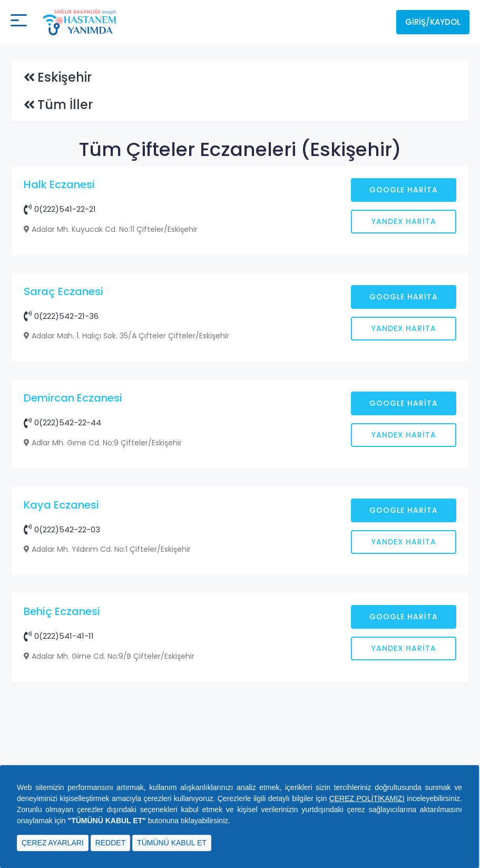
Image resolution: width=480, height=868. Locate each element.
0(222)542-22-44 (62, 592)
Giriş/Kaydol (433, 22)
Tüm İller (65, 105)
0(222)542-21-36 (61, 485)
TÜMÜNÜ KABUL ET (172, 843)
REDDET (111, 843)
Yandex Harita (404, 221)
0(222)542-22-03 (62, 699)
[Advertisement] (240, 350)
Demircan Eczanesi (73, 567)
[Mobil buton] (19, 22)
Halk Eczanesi (59, 184)
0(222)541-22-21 (60, 209)
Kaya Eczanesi (61, 674)
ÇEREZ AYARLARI (53, 843)
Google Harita (404, 190)
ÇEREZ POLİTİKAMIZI (367, 798)
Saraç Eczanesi (63, 461)
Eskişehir (65, 77)
